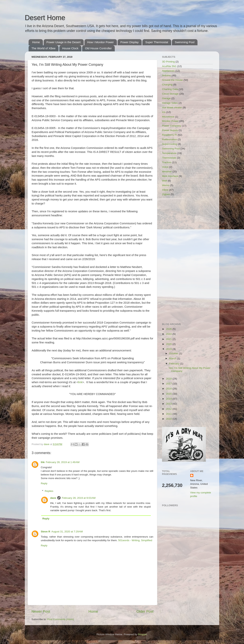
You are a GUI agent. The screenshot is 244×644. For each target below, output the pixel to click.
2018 (169, 379)
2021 (169, 339)
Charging (167, 85)
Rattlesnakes (169, 139)
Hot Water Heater (172, 107)
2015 (169, 394)
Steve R (46, 532)
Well (165, 181)
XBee (165, 190)
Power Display (130, 42)
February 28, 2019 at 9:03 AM (79, 498)
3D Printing (168, 62)
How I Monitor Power (101, 42)
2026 (169, 329)
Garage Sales (170, 103)
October (174, 353)
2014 (169, 399)
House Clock (70, 48)
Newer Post (41, 611)
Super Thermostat (157, 42)
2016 (169, 389)
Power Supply (170, 130)
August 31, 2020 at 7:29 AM (67, 532)
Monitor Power (170, 121)
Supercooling (170, 144)
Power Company (172, 126)
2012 (169, 409)
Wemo (166, 185)
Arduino (167, 75)
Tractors (167, 162)
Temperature (169, 153)
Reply (44, 483)
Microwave (168, 117)
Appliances (168, 71)
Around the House (172, 80)
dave (53, 498)
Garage (166, 98)
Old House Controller (98, 48)
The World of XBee (43, 48)
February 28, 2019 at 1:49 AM (63, 462)
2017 (169, 384)
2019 (169, 349)
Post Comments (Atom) (61, 619)
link (80, 382)
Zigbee (166, 194)
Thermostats (169, 158)
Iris (164, 112)
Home (36, 42)
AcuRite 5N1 (169, 66)
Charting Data (170, 89)
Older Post (145, 611)
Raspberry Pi (169, 135)
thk (43, 462)
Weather (167, 172)
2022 (169, 334)
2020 (169, 344)
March (173, 358)
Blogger (142, 634)
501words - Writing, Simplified (135, 540)
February (175, 364)
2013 (169, 404)
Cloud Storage (170, 94)
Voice (165, 167)
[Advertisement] (187, 260)
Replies (49, 491)
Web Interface (170, 176)
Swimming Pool (185, 42)
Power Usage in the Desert (64, 42)
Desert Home (45, 18)
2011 (169, 414)
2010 (169, 419)
